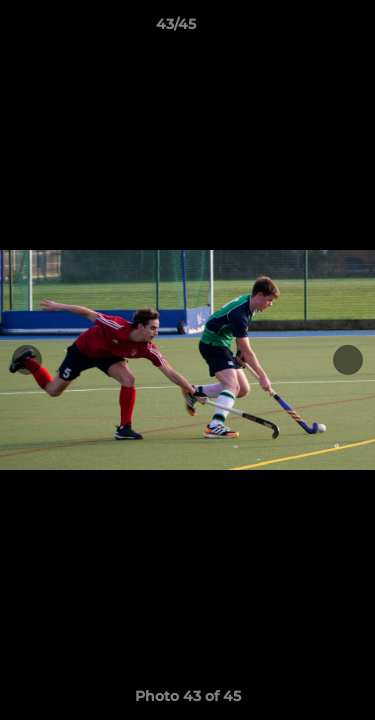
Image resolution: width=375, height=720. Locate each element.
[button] (303, 29)
